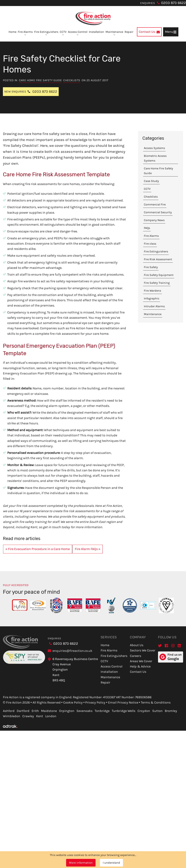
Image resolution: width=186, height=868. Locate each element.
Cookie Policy (73, 702)
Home (12, 32)
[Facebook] (166, 646)
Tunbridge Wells (124, 711)
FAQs (147, 228)
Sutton (157, 711)
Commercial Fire (155, 204)
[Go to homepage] (93, 18)
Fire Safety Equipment (159, 275)
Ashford (9, 711)
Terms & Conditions (156, 702)
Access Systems (154, 148)
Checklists (72, 80)
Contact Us (138, 672)
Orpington (67, 711)
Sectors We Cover (143, 650)
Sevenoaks (84, 711)
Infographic (152, 298)
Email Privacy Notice (123, 702)
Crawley (28, 716)
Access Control (78, 33)
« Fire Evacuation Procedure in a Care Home (38, 549)
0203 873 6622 (174, 3)
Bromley (171, 711)
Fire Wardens (152, 291)
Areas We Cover (141, 661)
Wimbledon (12, 716)
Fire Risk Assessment (158, 259)
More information (81, 863)
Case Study (151, 181)
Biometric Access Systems (155, 158)
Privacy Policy (95, 702)
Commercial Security (158, 212)
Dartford (23, 711)
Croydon (144, 711)
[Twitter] (160, 646)
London (51, 716)
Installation (96, 32)
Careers (136, 656)
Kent (40, 716)
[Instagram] (173, 646)
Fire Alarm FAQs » (88, 549)
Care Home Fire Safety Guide (40, 80)
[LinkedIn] (179, 646)
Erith (35, 711)
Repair (129, 32)
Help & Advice (140, 666)
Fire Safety (151, 267)
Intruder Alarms (154, 306)
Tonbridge (102, 711)
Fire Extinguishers (46, 33)
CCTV (63, 33)
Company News (154, 220)
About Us (137, 645)
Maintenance (114, 33)
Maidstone (49, 711)
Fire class (150, 244)
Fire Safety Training (157, 283)
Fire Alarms (25, 33)
